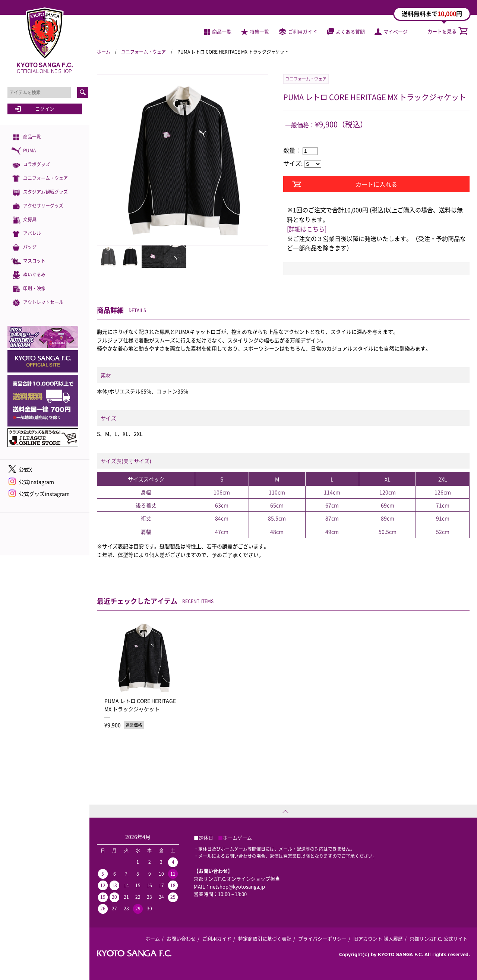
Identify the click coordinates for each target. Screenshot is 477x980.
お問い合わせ (181, 938)
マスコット (28, 261)
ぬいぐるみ (28, 275)
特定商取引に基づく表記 (265, 938)
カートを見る (448, 31)
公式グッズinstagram (44, 494)
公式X (25, 469)
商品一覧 (26, 137)
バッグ (24, 248)
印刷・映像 (28, 289)
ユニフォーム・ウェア (40, 179)
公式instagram (36, 482)
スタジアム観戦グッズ (40, 192)
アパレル (26, 234)
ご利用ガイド (298, 31)
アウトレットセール (37, 303)
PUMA (23, 151)
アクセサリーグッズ (37, 206)
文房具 (24, 220)
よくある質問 (346, 31)
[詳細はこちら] (307, 229)
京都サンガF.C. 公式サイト (439, 938)
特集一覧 (255, 31)
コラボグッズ (31, 165)
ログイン (45, 109)
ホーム (104, 52)
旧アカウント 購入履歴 (378, 938)
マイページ (391, 31)
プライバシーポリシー (322, 938)
